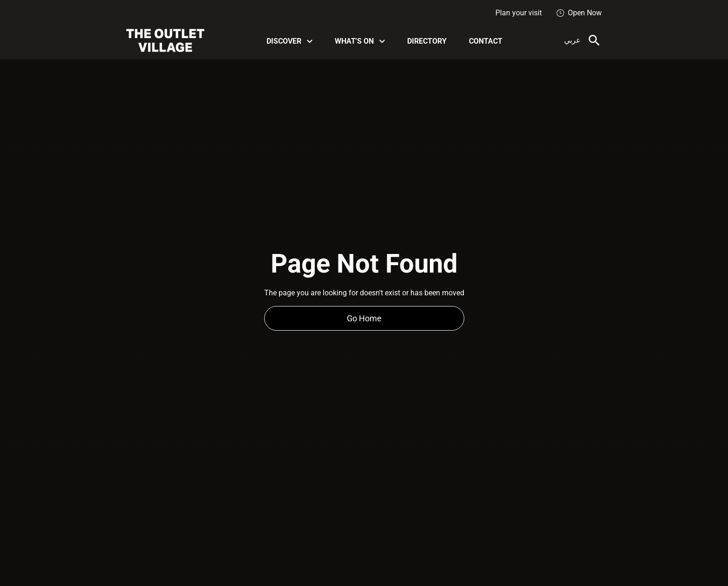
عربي (572, 40)
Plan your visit (519, 13)
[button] (289, 41)
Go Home (364, 318)
